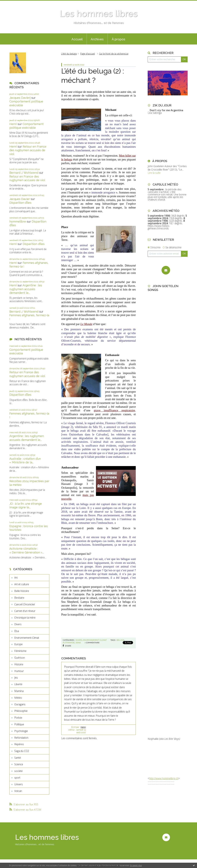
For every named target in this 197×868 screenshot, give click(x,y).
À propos (118, 39)
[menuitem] (77, 39)
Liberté (18, 684)
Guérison (20, 658)
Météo (18, 698)
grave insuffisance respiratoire (114, 410)
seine (78, 643)
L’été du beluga (69, 54)
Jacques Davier (20, 199)
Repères (19, 744)
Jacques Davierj (20, 98)
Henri (13, 124)
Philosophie (21, 711)
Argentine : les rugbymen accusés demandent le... (26, 289)
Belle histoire (22, 591)
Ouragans (20, 704)
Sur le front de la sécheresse (114, 54)
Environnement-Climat (27, 638)
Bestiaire (19, 598)
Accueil (77, 39)
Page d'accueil (88, 54)
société (18, 771)
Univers (19, 784)
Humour (19, 671)
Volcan (18, 791)
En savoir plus (136, 865)
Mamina (19, 691)
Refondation (21, 738)
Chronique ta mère (25, 618)
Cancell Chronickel (25, 604)
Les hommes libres (98, 13)
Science (19, 764)
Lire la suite (154, 173)
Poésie (18, 718)
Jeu (16, 678)
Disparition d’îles (20, 203)
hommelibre (18, 221)
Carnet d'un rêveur (25, 611)
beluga (120, 640)
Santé (18, 758)
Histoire (19, 664)
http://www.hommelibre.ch (164, 778)
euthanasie (69, 643)
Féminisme (20, 651)
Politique (19, 724)
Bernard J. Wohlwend (24, 173)
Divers (18, 624)
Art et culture (22, 584)
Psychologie (21, 731)
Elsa (17, 631)
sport (17, 778)
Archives (97, 39)
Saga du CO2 (22, 751)
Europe (18, 644)
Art (16, 578)
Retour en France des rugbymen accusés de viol (28, 150)
